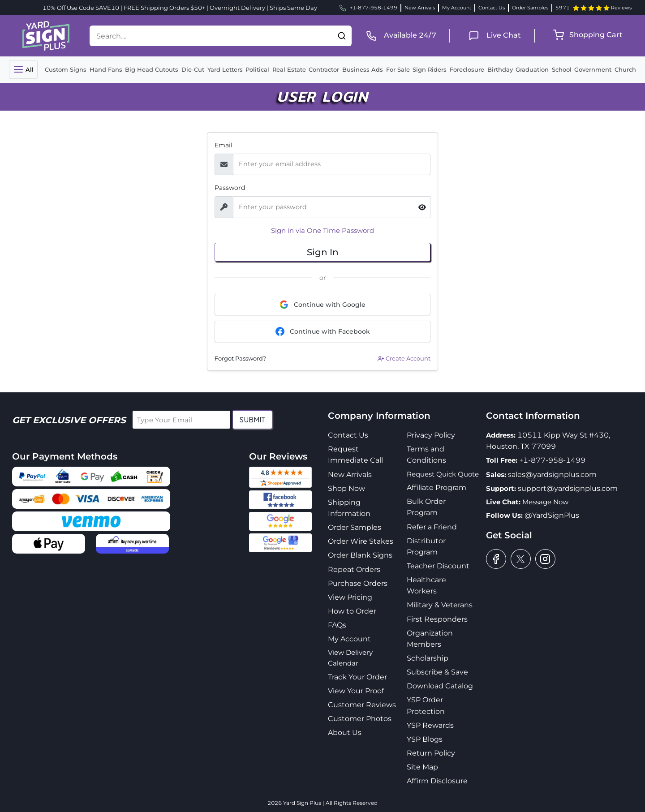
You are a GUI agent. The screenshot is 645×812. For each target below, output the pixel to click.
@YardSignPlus (552, 515)
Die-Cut (193, 69)
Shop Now (346, 488)
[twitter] (521, 559)
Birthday (500, 69)
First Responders (437, 619)
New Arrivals (420, 8)
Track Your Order (357, 677)
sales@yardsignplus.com (552, 475)
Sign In (323, 252)
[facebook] (496, 559)
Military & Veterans (440, 605)
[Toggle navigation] (23, 69)
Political (257, 69)
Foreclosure (467, 69)
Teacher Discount (438, 566)
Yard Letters (225, 69)
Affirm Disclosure (437, 781)
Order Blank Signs (360, 555)
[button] (342, 36)
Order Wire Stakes (361, 541)
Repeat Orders (354, 569)
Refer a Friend (432, 527)
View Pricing (350, 597)
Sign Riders (430, 69)
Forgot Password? (240, 358)
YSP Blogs (425, 739)
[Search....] (211, 36)
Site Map (422, 767)
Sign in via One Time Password (322, 230)
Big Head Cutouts (152, 69)
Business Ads (363, 69)
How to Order (352, 611)
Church (625, 69)
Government (593, 69)
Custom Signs (66, 69)
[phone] (398, 35)
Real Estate (289, 69)
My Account (457, 8)
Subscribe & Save (437, 672)
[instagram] (545, 559)
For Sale (398, 69)
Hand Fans (106, 69)
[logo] (46, 35)
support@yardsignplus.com (568, 488)
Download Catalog (440, 686)
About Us (345, 733)
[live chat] (492, 35)
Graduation (532, 69)
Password (230, 188)
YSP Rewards (430, 725)
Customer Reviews (362, 705)
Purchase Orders (358, 583)
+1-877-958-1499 (552, 460)
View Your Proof (356, 691)
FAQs (337, 625)
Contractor (324, 69)
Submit (252, 420)
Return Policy (431, 753)
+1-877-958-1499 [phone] (368, 8)
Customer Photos (360, 719)
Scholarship (428, 658)
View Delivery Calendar (350, 658)
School (562, 69)
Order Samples (530, 8)
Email (224, 145)
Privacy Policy (431, 435)
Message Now (545, 502)
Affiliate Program (436, 488)
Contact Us (492, 8)
